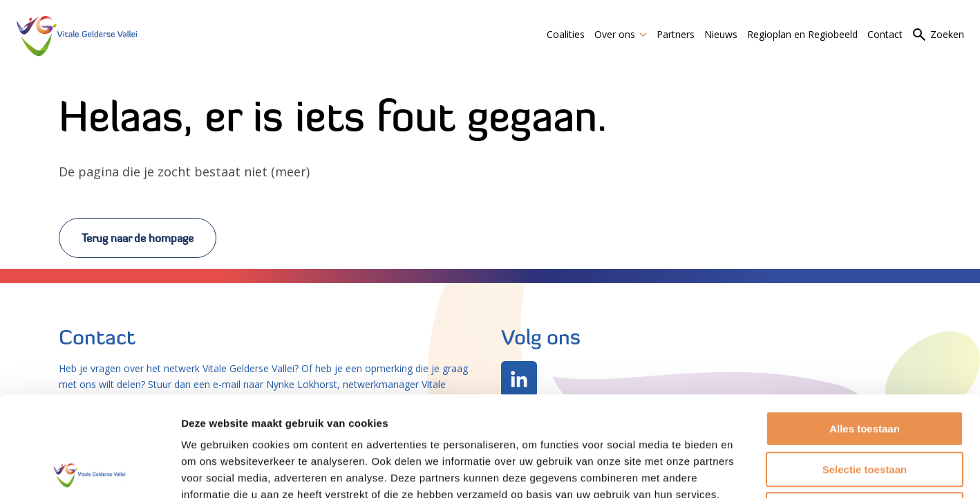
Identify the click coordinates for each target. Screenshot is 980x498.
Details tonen (747, 471)
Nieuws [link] (721, 34)
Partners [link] (676, 34)
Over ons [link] (621, 34)
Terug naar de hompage (138, 238)
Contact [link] (885, 34)
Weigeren (864, 410)
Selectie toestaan (865, 370)
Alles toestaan (865, 329)
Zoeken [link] (947, 34)
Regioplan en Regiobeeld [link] (802, 34)
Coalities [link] (566, 34)
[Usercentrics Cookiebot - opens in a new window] (89, 471)
